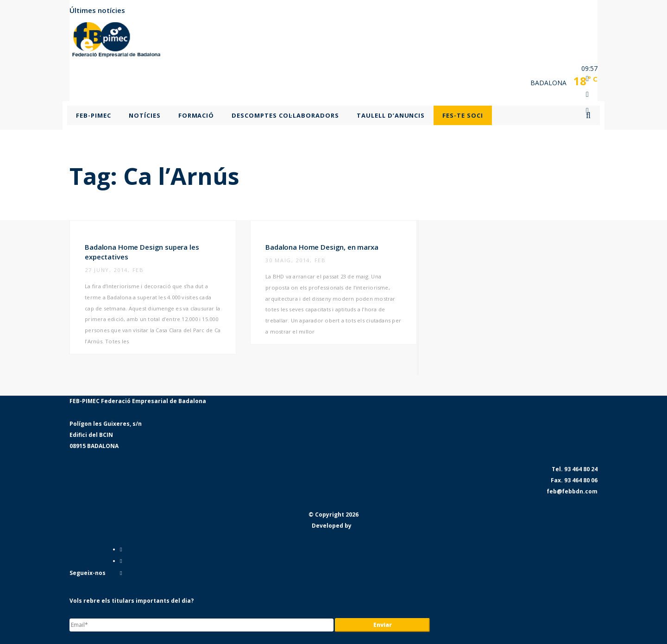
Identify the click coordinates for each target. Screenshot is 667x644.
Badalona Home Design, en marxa (322, 247)
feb (138, 270)
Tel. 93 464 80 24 (575, 469)
